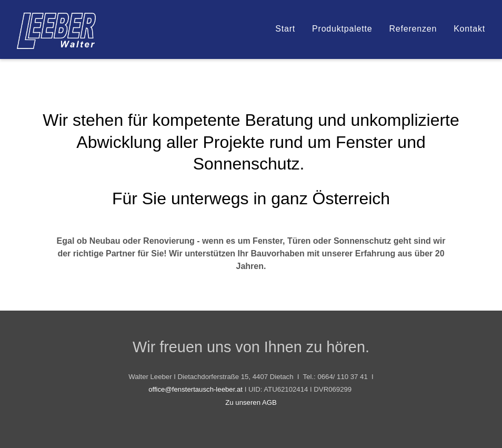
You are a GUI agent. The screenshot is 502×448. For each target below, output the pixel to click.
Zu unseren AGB (251, 402)
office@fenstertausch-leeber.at (195, 389)
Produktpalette (342, 29)
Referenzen (413, 29)
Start (285, 29)
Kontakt (469, 29)
